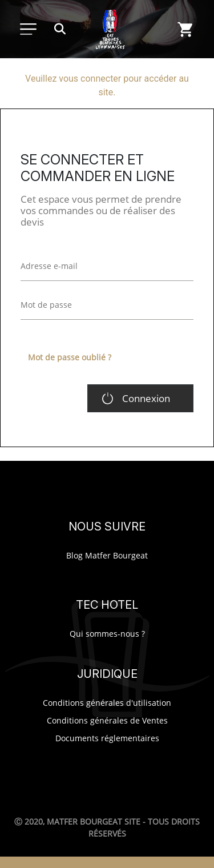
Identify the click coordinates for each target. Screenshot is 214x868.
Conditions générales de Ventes (107, 720)
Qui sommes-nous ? (107, 634)
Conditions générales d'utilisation (107, 703)
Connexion (146, 398)
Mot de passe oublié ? (70, 357)
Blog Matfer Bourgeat (107, 555)
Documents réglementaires (107, 738)
